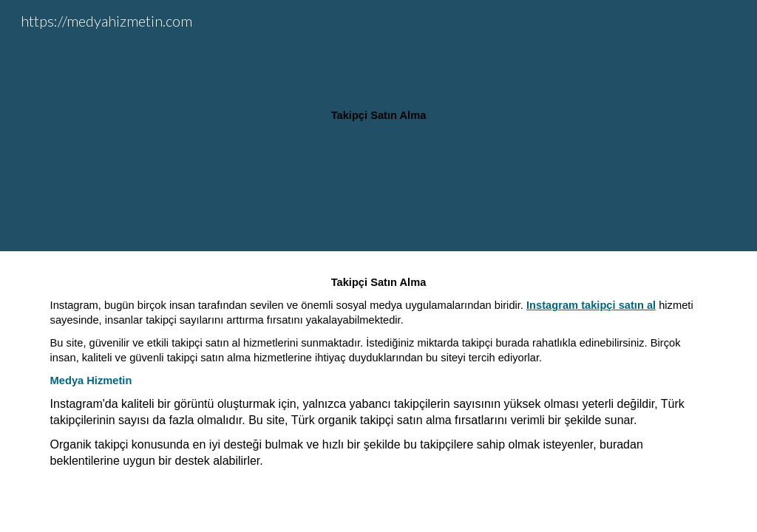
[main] (378, 126)
